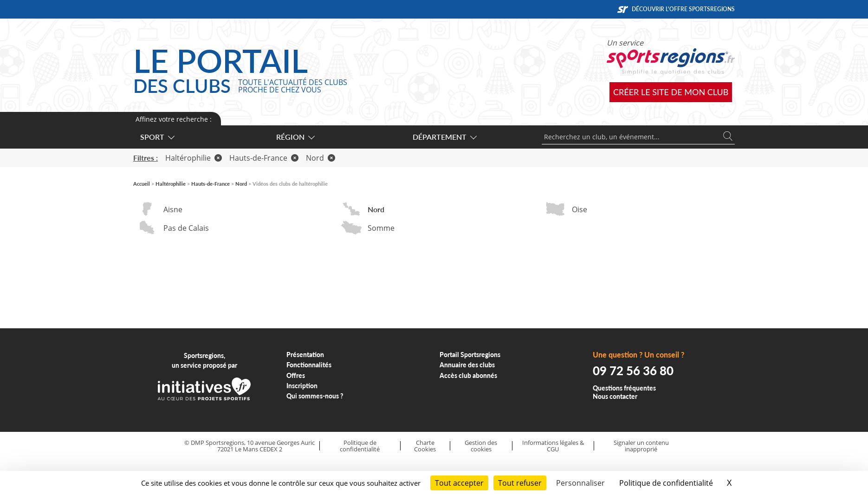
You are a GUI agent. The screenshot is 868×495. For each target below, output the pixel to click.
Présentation (305, 355)
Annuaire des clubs (467, 365)
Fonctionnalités (309, 365)
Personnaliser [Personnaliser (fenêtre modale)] (580, 483)
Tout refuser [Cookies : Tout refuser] (520, 483)
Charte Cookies (425, 446)
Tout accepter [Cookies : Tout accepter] (459, 483)
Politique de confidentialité (360, 446)
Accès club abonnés (468, 375)
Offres (296, 375)
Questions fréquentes (624, 388)
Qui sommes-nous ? (315, 396)
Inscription (302, 386)
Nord (321, 158)
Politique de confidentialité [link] (666, 483)
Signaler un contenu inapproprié (641, 446)
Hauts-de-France (264, 158)
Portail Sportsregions (470, 355)
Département (444, 137)
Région (295, 137)
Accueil (142, 184)
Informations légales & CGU (553, 446)
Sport (157, 137)
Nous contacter (615, 396)
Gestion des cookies (481, 446)
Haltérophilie (194, 158)
